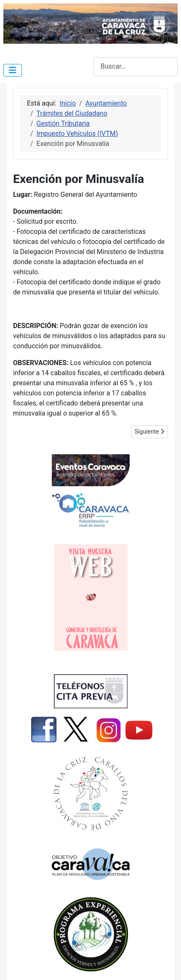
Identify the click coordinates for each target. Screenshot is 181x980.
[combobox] (136, 67)
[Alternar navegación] (13, 70)
